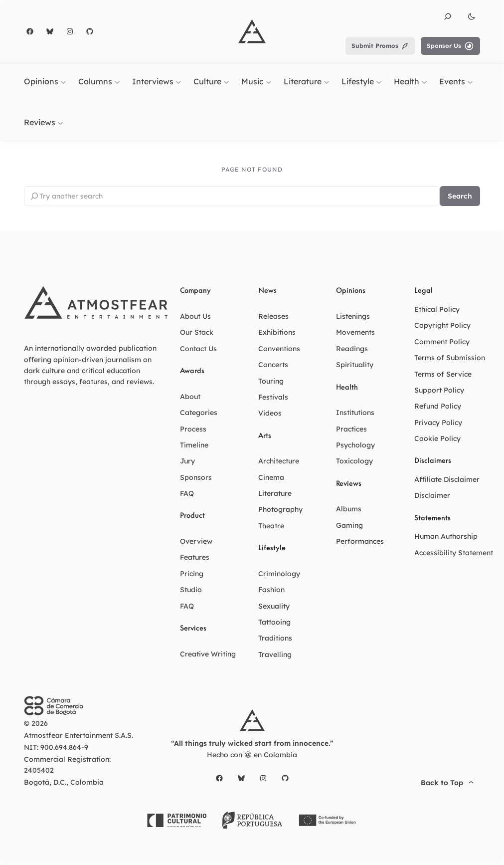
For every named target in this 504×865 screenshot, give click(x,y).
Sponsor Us (450, 46)
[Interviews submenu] (178, 82)
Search (460, 196)
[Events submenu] (470, 82)
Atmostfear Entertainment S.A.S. (79, 735)
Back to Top (448, 783)
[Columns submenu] (117, 82)
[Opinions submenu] (63, 82)
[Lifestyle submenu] (379, 82)
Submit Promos (380, 46)
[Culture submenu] (226, 82)
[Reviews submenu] (60, 122)
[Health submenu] (424, 82)
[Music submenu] (269, 82)
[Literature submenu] (327, 82)
